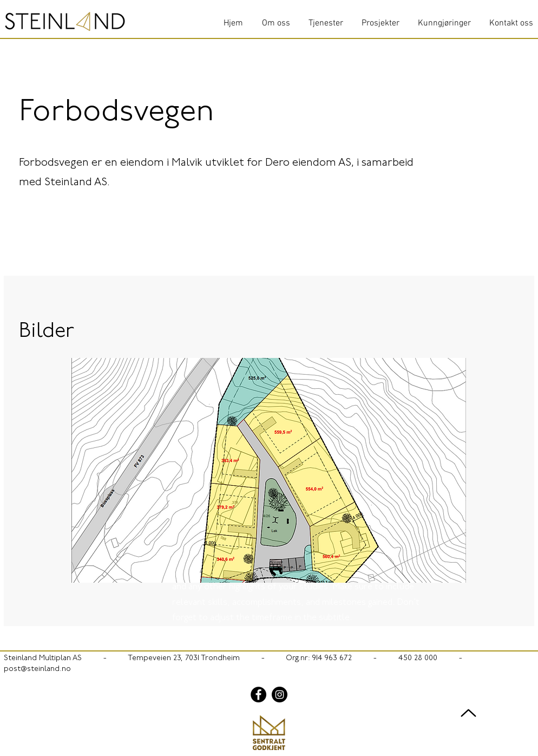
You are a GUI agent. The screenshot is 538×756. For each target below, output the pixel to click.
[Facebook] (258, 695)
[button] (269, 470)
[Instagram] (280, 695)
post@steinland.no (37, 669)
